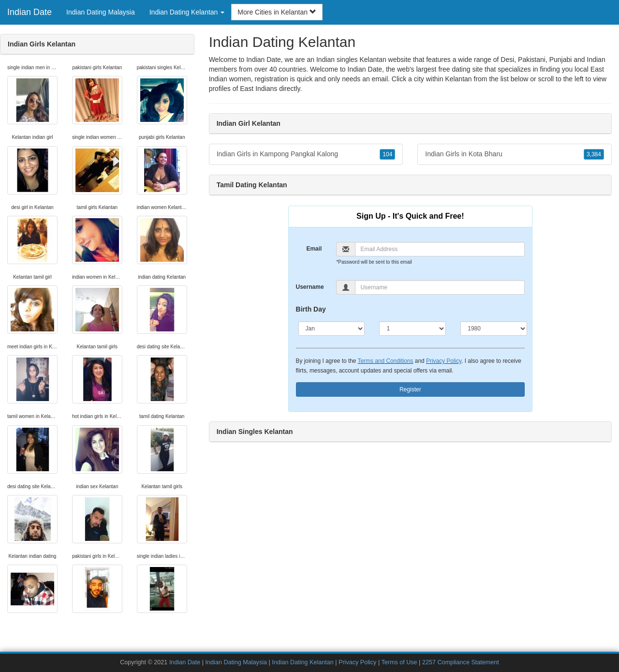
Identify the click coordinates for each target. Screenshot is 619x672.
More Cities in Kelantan (277, 12)
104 (387, 154)
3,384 (594, 154)
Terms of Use (399, 662)
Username (310, 287)
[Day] (413, 329)
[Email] (440, 249)
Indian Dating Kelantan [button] (187, 12)
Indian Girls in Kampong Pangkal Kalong (306, 154)
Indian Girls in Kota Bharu (515, 154)
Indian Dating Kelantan (302, 662)
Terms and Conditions (386, 361)
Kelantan (458, 79)
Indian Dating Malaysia (101, 12)
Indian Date (29, 12)
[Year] (494, 329)
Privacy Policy (444, 361)
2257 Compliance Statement (461, 662)
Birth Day (311, 309)
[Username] (440, 287)
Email (314, 249)
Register (410, 389)
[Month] (332, 329)
